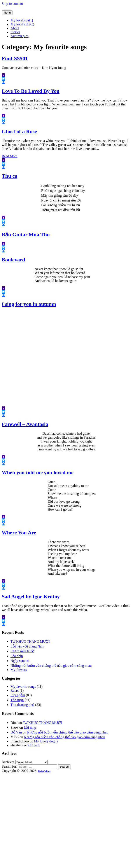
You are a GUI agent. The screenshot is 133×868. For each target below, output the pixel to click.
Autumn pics (19, 36)
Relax (15, 690)
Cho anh (34, 745)
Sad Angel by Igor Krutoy (31, 597)
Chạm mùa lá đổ (22, 651)
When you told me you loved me (38, 472)
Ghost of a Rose (19, 131)
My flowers (19, 670)
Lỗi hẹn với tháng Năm (27, 646)
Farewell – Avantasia (25, 424)
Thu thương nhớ (22, 705)
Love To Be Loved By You (31, 91)
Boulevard (13, 260)
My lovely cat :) (22, 20)
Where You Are (19, 533)
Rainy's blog (44, 771)
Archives (8, 762)
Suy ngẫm (18, 695)
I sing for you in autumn (29, 304)
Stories (15, 32)
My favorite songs (23, 687)
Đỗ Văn (16, 732)
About (15, 28)
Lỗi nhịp (17, 656)
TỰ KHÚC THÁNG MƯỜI (30, 641)
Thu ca (10, 176)
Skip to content (12, 4)
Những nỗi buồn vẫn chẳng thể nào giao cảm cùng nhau (51, 666)
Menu (7, 13)
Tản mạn (17, 700)
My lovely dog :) (22, 24)
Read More (10, 156)
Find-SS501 (15, 58)
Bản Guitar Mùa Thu (26, 234)
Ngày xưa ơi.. (20, 661)
